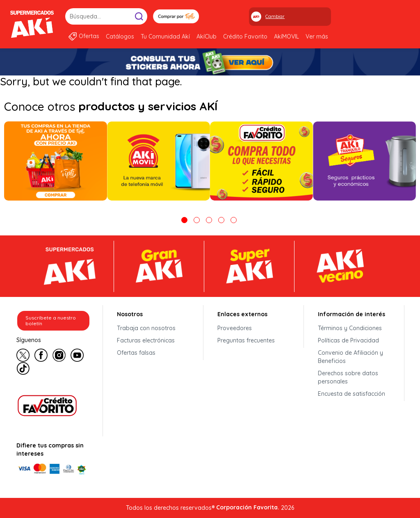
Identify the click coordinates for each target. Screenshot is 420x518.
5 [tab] (234, 220)
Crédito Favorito (245, 37)
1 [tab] (184, 220)
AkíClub (207, 37)
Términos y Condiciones (350, 328)
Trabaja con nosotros (146, 328)
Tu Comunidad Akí (165, 37)
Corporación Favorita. (248, 507)
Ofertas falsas (136, 353)
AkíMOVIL (286, 37)
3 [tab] (209, 220)
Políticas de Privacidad (348, 340)
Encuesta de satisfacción (352, 394)
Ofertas (89, 36)
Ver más (317, 37)
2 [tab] (197, 220)
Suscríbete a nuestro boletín (51, 321)
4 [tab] (221, 220)
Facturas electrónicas (146, 340)
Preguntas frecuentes (246, 340)
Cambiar (275, 16)
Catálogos (120, 37)
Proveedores (235, 328)
